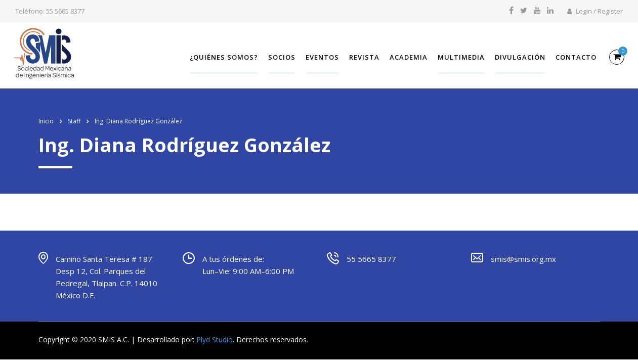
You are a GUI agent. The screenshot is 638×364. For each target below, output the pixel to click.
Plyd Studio (215, 337)
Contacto (575, 57)
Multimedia (460, 57)
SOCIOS (280, 57)
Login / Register (595, 11)
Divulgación (519, 57)
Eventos (321, 57)
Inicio (46, 119)
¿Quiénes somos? (222, 57)
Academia (407, 57)
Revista (363, 57)
